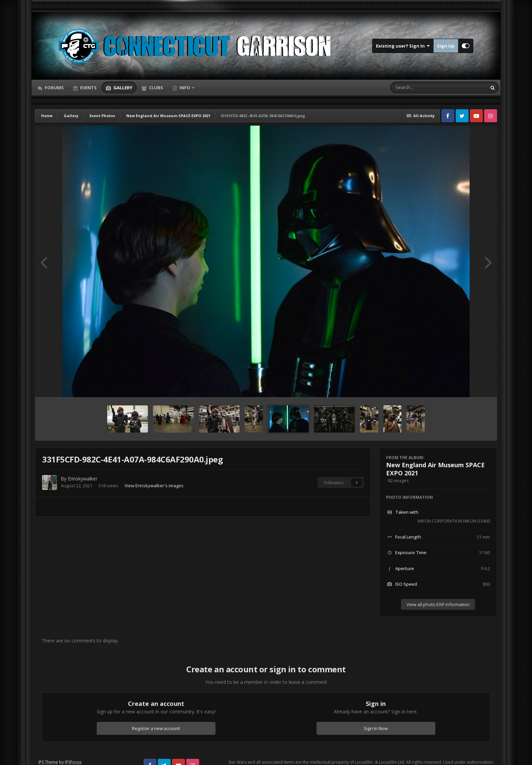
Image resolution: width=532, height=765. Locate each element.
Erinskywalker (83, 479)
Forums (54, 88)
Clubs (156, 88)
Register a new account (156, 728)
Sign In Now (376, 728)
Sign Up (446, 46)
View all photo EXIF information (438, 604)
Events (88, 88)
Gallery (122, 88)
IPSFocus (73, 762)
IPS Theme (48, 762)
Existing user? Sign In (403, 46)
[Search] (421, 88)
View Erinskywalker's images (154, 486)
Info (185, 88)
